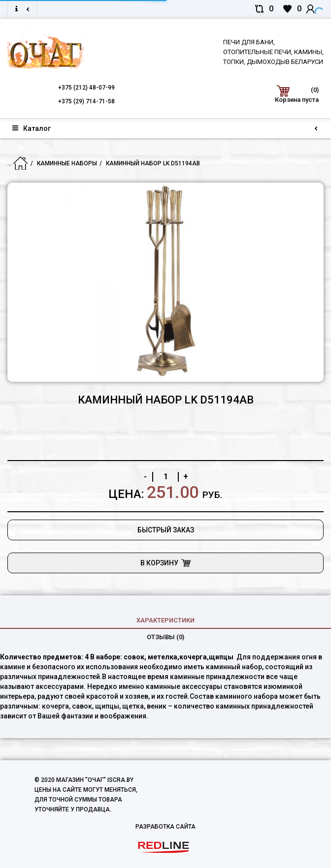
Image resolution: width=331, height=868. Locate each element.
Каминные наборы (67, 163)
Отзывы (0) (165, 637)
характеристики (165, 620)
